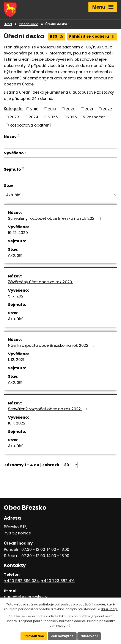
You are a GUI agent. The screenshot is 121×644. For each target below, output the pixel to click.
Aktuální (16, 255)
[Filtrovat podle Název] (60, 144)
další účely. (109, 609)
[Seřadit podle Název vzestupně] (19, 135)
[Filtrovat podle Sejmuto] (60, 178)
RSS (57, 36)
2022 (107, 109)
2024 (34, 117)
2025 (53, 117)
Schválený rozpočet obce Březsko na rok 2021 (56, 218)
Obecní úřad (29, 24)
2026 (72, 117)
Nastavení (89, 636)
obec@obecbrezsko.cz (26, 597)
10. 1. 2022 (17, 423)
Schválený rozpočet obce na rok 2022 (48, 409)
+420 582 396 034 (21, 581)
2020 (71, 109)
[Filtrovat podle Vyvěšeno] (60, 162)
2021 (89, 109)
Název (10, 137)
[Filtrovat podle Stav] (60, 195)
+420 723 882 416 (58, 581)
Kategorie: (14, 109)
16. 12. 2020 (18, 233)
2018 (34, 109)
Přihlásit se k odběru (92, 36)
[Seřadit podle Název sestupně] (19, 136)
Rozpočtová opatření (30, 125)
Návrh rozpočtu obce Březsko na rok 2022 (52, 345)
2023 (14, 117)
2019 (52, 109)
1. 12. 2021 (16, 360)
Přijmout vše (34, 636)
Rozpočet (96, 117)
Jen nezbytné (62, 636)
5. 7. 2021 (16, 296)
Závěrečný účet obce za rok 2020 (44, 282)
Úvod (8, 24)
